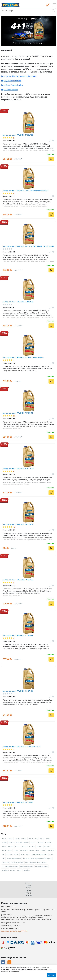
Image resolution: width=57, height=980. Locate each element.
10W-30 (10, 839)
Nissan (17, 854)
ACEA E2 (33, 843)
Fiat (3, 854)
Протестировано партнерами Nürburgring (37, 858)
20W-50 (31, 839)
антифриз (5, 870)
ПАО (3, 858)
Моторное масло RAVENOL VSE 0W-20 (18, 802)
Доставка (28, 883)
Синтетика (5, 862)
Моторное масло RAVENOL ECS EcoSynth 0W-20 (22, 747)
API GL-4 (32, 847)
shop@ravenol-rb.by (12, 928)
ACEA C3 (26, 843)
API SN (16, 850)
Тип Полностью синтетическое (36, 862)
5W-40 (48, 839)
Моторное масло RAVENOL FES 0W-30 (18, 635)
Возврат (28, 888)
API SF (4, 850)
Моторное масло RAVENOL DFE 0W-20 (18, 135)
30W (36, 839)
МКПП (51, 854)
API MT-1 (47, 847)
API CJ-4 (25, 847)
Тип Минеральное (17, 862)
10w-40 (17, 839)
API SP (32, 850)
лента (19, 870)
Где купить (28, 895)
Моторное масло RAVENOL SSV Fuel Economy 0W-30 (23, 357)
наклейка (26, 870)
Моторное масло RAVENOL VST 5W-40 (18, 413)
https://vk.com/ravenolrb (11, 81)
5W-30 (42, 839)
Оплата (28, 885)
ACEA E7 (41, 843)
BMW (43, 850)
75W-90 (4, 843)
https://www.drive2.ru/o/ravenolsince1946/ (19, 76)
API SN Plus (24, 850)
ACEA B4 (19, 843)
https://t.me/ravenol (9, 90)
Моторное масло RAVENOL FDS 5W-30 (18, 580)
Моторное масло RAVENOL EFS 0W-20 (18, 691)
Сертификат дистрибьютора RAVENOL (14, 931)
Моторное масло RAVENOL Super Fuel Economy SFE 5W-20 (26, 191)
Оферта (28, 890)
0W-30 (4, 839)
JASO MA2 (9, 854)
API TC (38, 850)
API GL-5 (40, 847)
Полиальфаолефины (14, 858)
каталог (13, 870)
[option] (28, 31)
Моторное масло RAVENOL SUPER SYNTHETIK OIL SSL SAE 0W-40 (28, 246)
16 (14, 527)
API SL (10, 850)
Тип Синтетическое (27, 866)
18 (14, 416)
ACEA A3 (12, 843)
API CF (4, 847)
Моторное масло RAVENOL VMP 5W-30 (18, 469)
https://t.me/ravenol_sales (12, 85)
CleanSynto (51, 850)
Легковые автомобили (40, 854)
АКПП (28, 854)
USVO (23, 854)
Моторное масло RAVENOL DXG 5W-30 (18, 524)
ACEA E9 (48, 843)
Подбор (28, 893)
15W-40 (24, 839)
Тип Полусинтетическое (10, 866)
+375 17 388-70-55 (14, 926)
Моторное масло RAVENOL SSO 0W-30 (18, 302)
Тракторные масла (42, 866)
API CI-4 (18, 847)
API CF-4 (11, 847)
